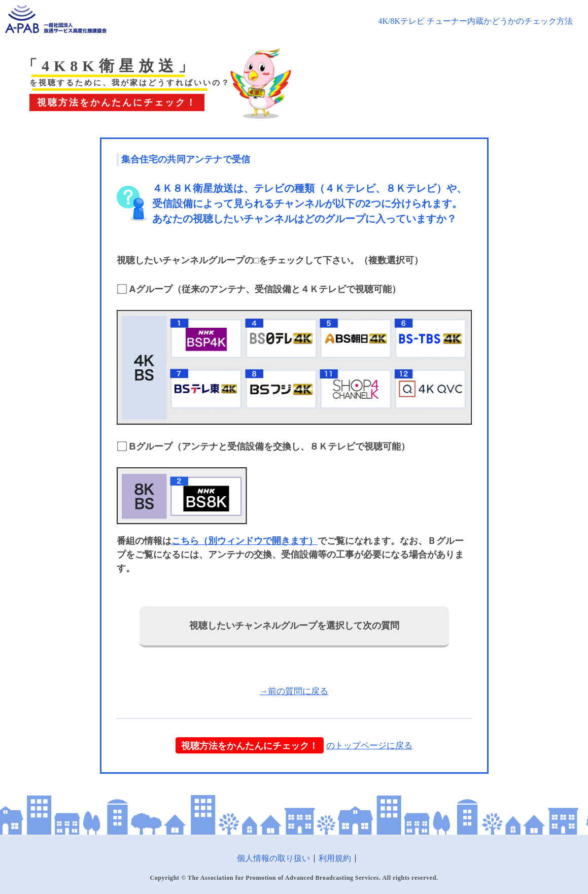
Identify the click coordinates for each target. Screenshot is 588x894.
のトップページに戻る (369, 746)
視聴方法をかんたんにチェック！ (250, 745)
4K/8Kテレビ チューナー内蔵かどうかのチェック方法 (475, 21)
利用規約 (335, 858)
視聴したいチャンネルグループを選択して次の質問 (294, 626)
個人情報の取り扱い (273, 858)
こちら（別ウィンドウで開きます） (245, 541)
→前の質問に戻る (294, 691)
